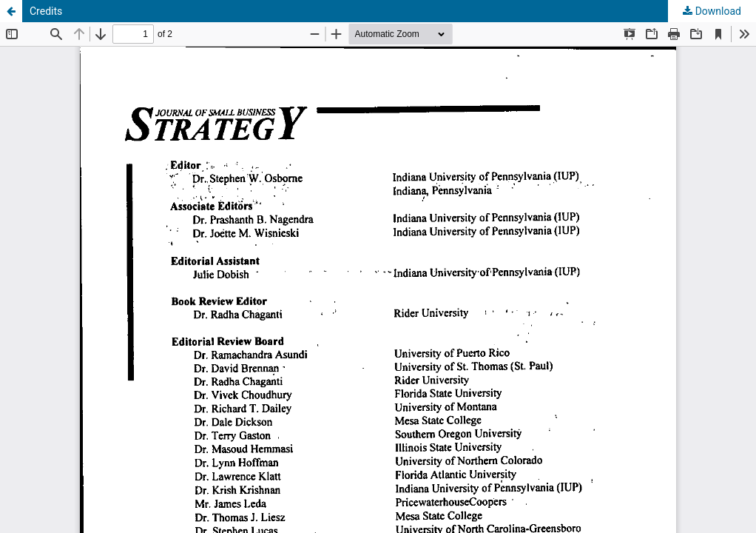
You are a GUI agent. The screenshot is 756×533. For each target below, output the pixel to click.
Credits (46, 11)
